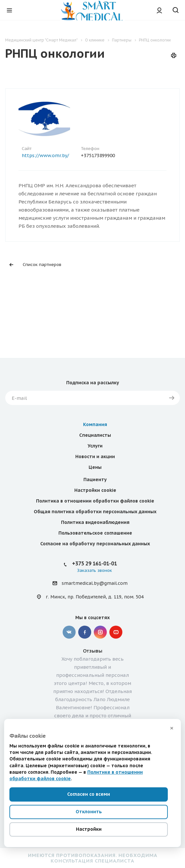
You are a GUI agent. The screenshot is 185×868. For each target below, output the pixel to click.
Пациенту (95, 448)
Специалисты (95, 404)
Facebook (85, 601)
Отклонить (89, 812)
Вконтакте (69, 601)
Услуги (95, 414)
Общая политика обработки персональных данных (95, 480)
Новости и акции (95, 425)
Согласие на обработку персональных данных (95, 512)
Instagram (100, 601)
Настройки (89, 829)
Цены (95, 436)
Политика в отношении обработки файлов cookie (95, 469)
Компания (95, 393)
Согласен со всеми (89, 794)
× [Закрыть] (172, 728)
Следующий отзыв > (51, 708)
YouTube (116, 601)
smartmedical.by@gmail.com (95, 552)
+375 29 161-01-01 (94, 532)
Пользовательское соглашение (95, 502)
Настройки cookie (95, 459)
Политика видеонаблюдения (95, 491)
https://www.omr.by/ (45, 156)
